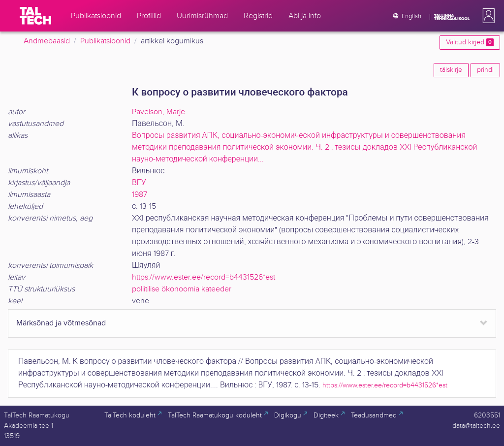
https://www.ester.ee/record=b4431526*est (204, 277)
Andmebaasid (47, 41)
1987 (140, 195)
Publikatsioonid (105, 41)
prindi (485, 70)
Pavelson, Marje (158, 112)
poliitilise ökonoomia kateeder (182, 289)
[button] (487, 16)
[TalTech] (35, 16)
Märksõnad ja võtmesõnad (61, 323)
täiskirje (451, 70)
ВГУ (139, 183)
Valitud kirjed (470, 42)
